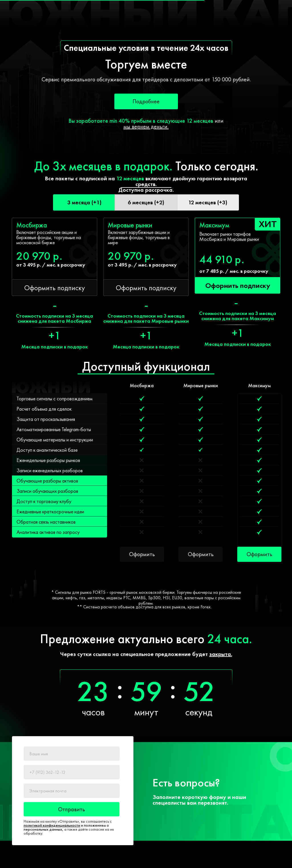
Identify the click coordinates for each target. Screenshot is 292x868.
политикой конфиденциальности (52, 825)
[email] (72, 791)
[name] (72, 754)
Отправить (72, 809)
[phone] (72, 772)
